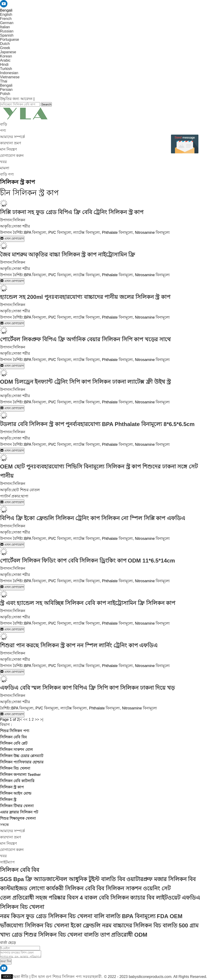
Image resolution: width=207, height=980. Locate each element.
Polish (5, 94)
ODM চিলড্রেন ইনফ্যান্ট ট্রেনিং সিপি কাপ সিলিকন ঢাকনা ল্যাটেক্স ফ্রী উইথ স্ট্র (85, 382)
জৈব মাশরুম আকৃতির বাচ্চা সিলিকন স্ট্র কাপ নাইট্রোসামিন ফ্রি (67, 254)
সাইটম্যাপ (7, 862)
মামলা (5, 168)
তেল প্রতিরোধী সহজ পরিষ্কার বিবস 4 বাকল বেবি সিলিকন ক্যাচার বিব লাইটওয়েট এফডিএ (100, 898)
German (7, 23)
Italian (5, 27)
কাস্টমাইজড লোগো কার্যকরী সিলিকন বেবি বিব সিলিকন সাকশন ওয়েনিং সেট (85, 888)
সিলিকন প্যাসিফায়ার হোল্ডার (22, 762)
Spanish (7, 35)
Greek (5, 48)
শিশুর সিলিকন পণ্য (15, 731)
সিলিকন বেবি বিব (13, 737)
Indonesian (9, 73)
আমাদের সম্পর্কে (12, 137)
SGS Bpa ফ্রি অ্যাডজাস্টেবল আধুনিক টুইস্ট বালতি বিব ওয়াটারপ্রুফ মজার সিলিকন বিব (98, 879)
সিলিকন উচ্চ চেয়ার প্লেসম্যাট (22, 756)
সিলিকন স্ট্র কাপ (12, 787)
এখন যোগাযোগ (12, 239)
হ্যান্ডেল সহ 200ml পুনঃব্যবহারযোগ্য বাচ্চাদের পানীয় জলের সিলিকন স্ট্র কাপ (85, 297)
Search (46, 104)
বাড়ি (3, 124)
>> (37, 719)
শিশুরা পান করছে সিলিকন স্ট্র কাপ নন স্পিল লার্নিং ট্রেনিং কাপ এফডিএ (79, 645)
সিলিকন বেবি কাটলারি (17, 781)
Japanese (8, 52)
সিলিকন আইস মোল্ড (16, 793)
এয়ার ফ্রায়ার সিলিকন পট (19, 812)
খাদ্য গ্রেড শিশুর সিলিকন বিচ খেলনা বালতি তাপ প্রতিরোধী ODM (74, 935)
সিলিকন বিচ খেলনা (15, 768)
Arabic (5, 60)
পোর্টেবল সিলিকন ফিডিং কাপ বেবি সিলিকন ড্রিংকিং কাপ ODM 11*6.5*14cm (87, 561)
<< (25, 719)
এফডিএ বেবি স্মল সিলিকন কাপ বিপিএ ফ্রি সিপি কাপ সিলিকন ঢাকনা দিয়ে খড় (87, 688)
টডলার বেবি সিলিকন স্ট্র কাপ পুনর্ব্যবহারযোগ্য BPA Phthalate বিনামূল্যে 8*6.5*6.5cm (97, 424)
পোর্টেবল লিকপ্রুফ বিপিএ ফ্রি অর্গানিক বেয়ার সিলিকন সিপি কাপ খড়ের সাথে (85, 339)
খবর (3, 162)
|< (21, 719)
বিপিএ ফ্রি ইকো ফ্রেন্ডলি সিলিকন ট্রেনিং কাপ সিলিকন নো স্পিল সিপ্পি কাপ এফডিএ (93, 518)
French (6, 19)
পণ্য (3, 131)
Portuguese (10, 40)
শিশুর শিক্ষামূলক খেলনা (18, 818)
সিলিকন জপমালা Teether (20, 775)
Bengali (6, 85)
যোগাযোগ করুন (12, 156)
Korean (6, 56)
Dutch (5, 44)
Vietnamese (10, 77)
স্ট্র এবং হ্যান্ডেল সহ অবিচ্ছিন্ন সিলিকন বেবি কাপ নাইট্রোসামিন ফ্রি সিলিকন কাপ (88, 603)
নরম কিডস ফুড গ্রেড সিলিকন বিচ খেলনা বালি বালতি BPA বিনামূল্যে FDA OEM (91, 916)
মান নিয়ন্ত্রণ (8, 149)
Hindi (4, 65)
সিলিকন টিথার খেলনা (17, 806)
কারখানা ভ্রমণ (11, 143)
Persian (6, 90)
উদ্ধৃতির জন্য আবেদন (16, 99)
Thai (4, 81)
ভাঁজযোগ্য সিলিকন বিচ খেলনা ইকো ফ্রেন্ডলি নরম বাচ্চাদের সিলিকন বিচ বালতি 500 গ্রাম (99, 925)
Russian (7, 31)
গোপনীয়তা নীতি (16, 977)
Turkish (6, 69)
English (6, 14)
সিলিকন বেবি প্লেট (14, 743)
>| (42, 719)
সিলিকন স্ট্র (8, 800)
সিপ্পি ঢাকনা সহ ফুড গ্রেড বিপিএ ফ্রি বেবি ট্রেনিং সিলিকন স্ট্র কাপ (72, 212)
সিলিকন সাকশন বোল (16, 750)
